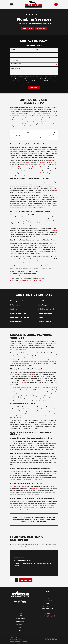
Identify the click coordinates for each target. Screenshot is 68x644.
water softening (37, 259)
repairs (39, 118)
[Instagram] (44, 616)
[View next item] (17, 580)
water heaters (28, 153)
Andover (28, 116)
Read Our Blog (41, 28)
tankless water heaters (37, 167)
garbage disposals (32, 245)
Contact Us (20, 630)
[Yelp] (51, 616)
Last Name (37, 49)
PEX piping (36, 424)
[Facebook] (41, 616)
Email (36, 54)
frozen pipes (41, 151)
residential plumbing (44, 450)
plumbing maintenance (20, 487)
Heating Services (20, 621)
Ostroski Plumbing (15, 112)
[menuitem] (12, 641)
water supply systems (20, 382)
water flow (25, 506)
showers (47, 411)
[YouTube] (54, 616)
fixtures (49, 161)
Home (20, 615)
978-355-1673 (20, 602)
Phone (12, 54)
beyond (34, 116)
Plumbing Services (20, 618)
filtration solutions (42, 173)
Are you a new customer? (16, 64)
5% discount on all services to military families (30, 280)
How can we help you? (15, 68)
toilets (19, 167)
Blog (20, 627)
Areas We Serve (27, 28)
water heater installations (49, 388)
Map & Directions (48, 600)
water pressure (43, 163)
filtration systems (48, 259)
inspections (25, 118)
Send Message (34, 88)
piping (28, 163)
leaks (19, 153)
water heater (54, 230)
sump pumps (46, 359)
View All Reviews (26, 580)
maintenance (18, 118)
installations (32, 118)
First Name (13, 49)
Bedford (23, 116)
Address (13, 59)
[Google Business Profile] (48, 616)
